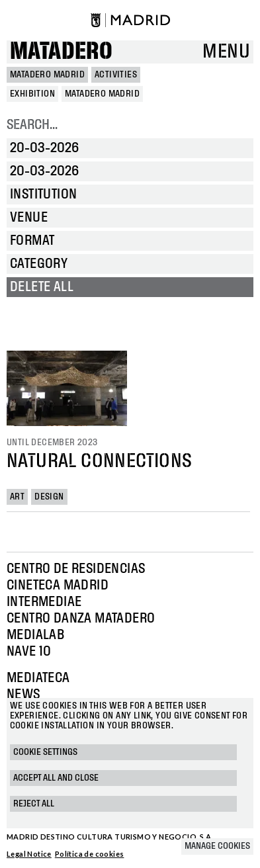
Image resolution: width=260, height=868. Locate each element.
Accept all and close (56, 778)
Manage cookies (217, 846)
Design (49, 497)
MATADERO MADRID (47, 75)
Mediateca (38, 678)
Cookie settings (45, 752)
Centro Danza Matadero (81, 619)
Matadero (61, 52)
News (23, 695)
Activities (116, 75)
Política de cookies (90, 854)
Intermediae (44, 602)
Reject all (34, 804)
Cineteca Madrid (58, 586)
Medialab (35, 635)
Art (17, 497)
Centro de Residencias (76, 569)
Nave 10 (29, 652)
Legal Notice (29, 854)
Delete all (42, 287)
